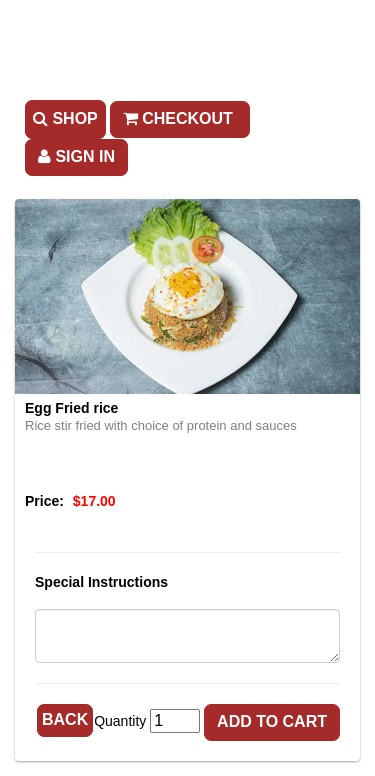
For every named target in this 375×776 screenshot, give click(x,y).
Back (65, 719)
